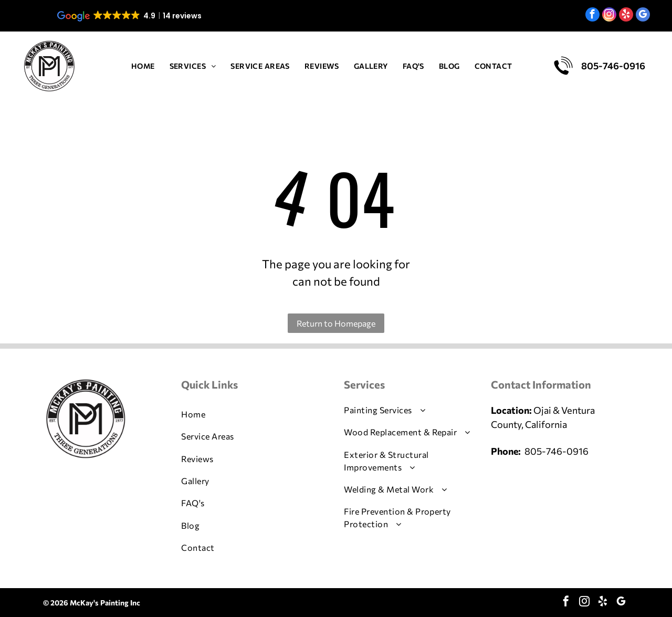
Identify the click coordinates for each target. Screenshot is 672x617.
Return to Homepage (336, 323)
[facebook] (592, 16)
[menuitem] (143, 66)
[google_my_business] (643, 16)
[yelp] (626, 16)
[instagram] (609, 16)
